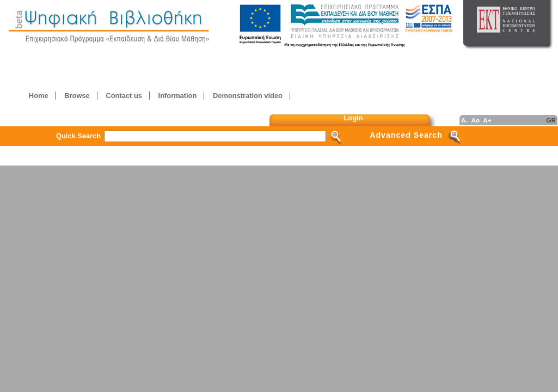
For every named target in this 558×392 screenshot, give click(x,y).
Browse (77, 96)
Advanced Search (406, 135)
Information (178, 96)
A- (464, 120)
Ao (475, 120)
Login (354, 118)
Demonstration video (248, 96)
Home (39, 96)
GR (551, 120)
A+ (487, 120)
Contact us (124, 96)
